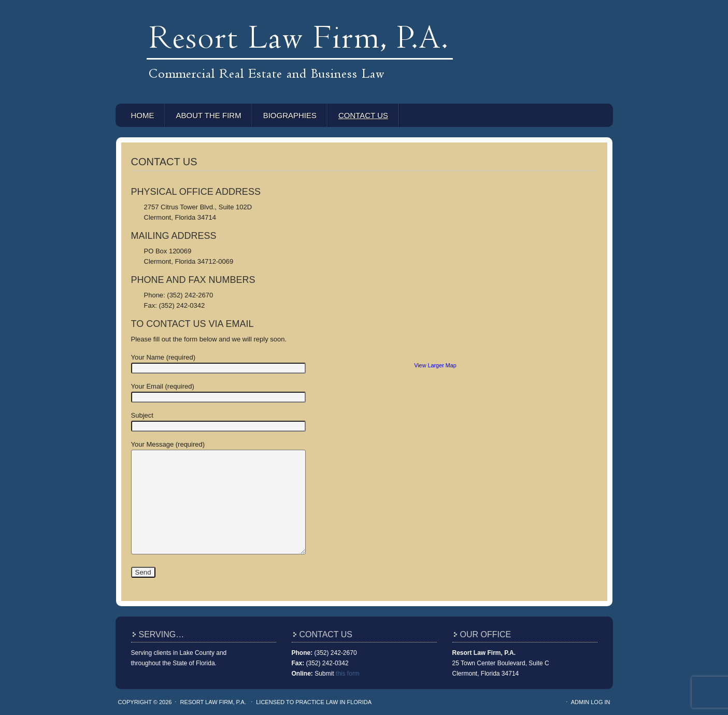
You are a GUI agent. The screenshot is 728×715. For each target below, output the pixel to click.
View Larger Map (435, 365)
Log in (600, 702)
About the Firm (209, 115)
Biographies (290, 115)
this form (348, 674)
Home (143, 115)
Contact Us (363, 115)
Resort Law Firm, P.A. (364, 31)
